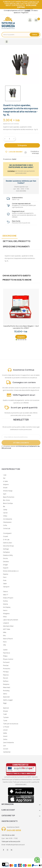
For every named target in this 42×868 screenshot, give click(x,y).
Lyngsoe (6, 623)
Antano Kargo (8, 491)
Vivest (5, 736)
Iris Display (7, 607)
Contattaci (11, 171)
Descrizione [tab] (10, 236)
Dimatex (6, 562)
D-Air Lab (6, 540)
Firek (5, 580)
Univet (5, 730)
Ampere (6, 484)
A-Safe (5, 481)
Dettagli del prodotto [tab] (17, 241)
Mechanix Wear (8, 626)
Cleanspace (7, 522)
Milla (5, 632)
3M (4, 478)
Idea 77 (6, 595)
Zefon (5, 739)
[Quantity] (9, 139)
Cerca (35, 35)
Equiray (6, 574)
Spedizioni (17, 13)
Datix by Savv (8, 543)
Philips (5, 656)
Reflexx (6, 681)
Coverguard (7, 533)
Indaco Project (8, 598)
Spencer (6, 708)
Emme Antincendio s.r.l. (11, 571)
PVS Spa (6, 672)
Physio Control (8, 659)
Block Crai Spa (8, 503)
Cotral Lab (7, 528)
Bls (4, 506)
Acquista (22, 145)
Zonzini (6, 749)
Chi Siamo (34, 10)
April (5, 494)
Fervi (5, 577)
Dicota (5, 558)
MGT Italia (7, 629)
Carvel (5, 513)
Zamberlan (7, 752)
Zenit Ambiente (8, 742)
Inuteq (5, 601)
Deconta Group (8, 546)
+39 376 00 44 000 (8, 835)
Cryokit (6, 536)
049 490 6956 (14, 830)
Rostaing (6, 691)
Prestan (6, 665)
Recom (6, 678)
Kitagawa (6, 613)
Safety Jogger (8, 700)
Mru (4, 635)
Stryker (6, 711)
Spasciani (6, 697)
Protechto (7, 669)
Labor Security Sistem (11, 620)
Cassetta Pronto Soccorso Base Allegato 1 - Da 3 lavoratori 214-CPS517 (21, 327)
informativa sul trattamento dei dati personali (21, 447)
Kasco (5, 610)
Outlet (5, 650)
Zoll (4, 746)
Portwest (6, 662)
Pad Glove (7, 653)
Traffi (5, 714)
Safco (5, 694)
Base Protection (9, 497)
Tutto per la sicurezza (11, 724)
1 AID (5, 475)
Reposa (6, 675)
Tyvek (5, 720)
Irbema (6, 604)
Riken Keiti (7, 687)
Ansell (5, 488)
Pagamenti (25, 13)
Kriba (5, 617)
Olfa (4, 645)
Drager (6, 565)
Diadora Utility (8, 555)
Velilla (5, 733)
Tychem (6, 717)
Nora (5, 642)
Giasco (6, 591)
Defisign (6, 549)
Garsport (6, 587)
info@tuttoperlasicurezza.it (15, 845)
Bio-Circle (6, 500)
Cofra (5, 525)
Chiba (5, 516)
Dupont (6, 568)
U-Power (6, 727)
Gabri (5, 584)
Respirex (6, 684)
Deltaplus (6, 552)
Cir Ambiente (8, 519)
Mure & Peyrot (8, 639)
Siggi (5, 703)
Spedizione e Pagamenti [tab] (16, 246)
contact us (34, 2)
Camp (5, 510)
